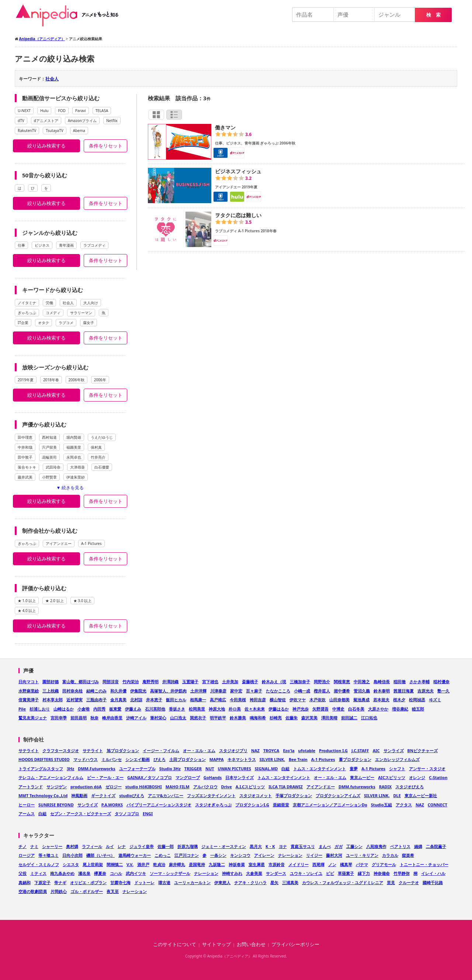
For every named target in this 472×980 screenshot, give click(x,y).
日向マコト (29, 682)
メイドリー (299, 864)
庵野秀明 (150, 682)
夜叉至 (113, 891)
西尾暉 (318, 864)
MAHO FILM (178, 787)
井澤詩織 (170, 682)
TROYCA (271, 750)
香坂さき (177, 709)
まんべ (325, 846)
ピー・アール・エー (105, 777)
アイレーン (264, 855)
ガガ (339, 846)
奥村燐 (72, 846)
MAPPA (217, 759)
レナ (122, 846)
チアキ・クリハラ (250, 882)
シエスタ (71, 864)
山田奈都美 (339, 700)
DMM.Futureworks (97, 769)
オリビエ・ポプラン (88, 882)
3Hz (70, 769)
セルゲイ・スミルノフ (39, 864)
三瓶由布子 (96, 700)
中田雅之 (362, 682)
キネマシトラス (242, 759)
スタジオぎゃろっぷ (213, 805)
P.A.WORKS (112, 805)
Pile (22, 709)
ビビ (330, 873)
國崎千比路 (433, 882)
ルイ (110, 846)
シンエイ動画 (138, 759)
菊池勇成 (361, 700)
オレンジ (417, 777)
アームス (27, 814)
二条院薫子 (436, 846)
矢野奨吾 (320, 709)
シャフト (397, 769)
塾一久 (443, 691)
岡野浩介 (322, 682)
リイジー (314, 855)
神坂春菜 (237, 864)
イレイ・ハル (433, 873)
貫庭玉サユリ (303, 846)
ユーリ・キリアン (362, 855)
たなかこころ (278, 691)
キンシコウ (240, 855)
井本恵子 (154, 700)
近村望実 (74, 700)
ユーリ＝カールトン (192, 882)
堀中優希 (342, 691)
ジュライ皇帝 (142, 846)
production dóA (86, 787)
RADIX (386, 787)
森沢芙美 (309, 718)
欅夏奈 (100, 873)
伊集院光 (138, 691)
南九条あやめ (62, 873)
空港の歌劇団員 (33, 891)
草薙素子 (346, 873)
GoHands (213, 777)
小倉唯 (84, 709)
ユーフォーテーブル (137, 769)
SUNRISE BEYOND (56, 805)
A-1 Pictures (323, 759)
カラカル (390, 855)
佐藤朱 (291, 718)
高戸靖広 (218, 700)
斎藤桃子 (250, 682)
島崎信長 (382, 682)
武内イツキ (136, 873)
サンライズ (394, 750)
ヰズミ (435, 700)
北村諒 (136, 700)
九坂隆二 (217, 864)
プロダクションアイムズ (338, 795)
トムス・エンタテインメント (320, 769)
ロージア (27, 855)
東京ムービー (362, 777)
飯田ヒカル (176, 700)
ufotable (307, 750)
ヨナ (283, 846)
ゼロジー (114, 787)
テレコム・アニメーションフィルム (51, 777)
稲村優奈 (441, 682)
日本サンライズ (240, 777)
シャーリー (52, 846)
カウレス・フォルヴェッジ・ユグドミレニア (343, 882)
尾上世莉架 (93, 864)
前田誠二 (349, 718)
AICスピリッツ (392, 777)
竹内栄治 (131, 682)
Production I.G (333, 750)
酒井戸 (143, 864)
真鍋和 (25, 882)
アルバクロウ (205, 787)
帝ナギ (60, 882)
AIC (376, 750)
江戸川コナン (187, 855)
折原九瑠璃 (188, 846)
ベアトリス (400, 846)
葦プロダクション (355, 759)
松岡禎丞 (417, 700)
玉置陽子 (190, 682)
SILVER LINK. (272, 759)
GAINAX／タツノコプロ (150, 777)
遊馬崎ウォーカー (135, 855)
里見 (391, 882)
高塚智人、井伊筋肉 (168, 691)
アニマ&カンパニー (166, 795)
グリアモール (384, 864)
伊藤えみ (133, 709)
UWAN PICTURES (235, 769)
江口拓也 (369, 718)
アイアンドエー (321, 787)
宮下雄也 (210, 682)
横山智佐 (278, 700)
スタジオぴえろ (409, 787)
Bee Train (298, 759)
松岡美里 (197, 709)
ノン (332, 864)
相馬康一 (198, 700)
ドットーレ (144, 882)
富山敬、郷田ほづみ (81, 682)
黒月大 (256, 846)
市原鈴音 (277, 864)
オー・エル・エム (199, 750)
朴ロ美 (235, 709)
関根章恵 (342, 682)
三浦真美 (290, 882)
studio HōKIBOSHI (144, 787)
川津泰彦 (218, 691)
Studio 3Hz (170, 769)
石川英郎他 (155, 709)
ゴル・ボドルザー (87, 891)
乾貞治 (159, 864)
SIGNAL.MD (266, 769)
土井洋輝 (198, 691)
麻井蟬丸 (177, 864)
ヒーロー (27, 805)
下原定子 (42, 882)
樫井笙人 (322, 691)
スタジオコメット (256, 795)
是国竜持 (197, 864)
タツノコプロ (127, 814)
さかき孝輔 (419, 682)
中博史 (338, 709)
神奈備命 (382, 873)
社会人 (52, 79)
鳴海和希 (258, 718)
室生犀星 (257, 864)
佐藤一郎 (166, 846)
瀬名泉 (84, 873)
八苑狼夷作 (376, 846)
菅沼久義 (362, 691)
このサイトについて (175, 944)
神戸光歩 (301, 709)
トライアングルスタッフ (41, 769)
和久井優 (118, 691)
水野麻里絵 (29, 691)
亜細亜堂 (281, 805)
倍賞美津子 (29, 700)
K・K (270, 846)
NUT (210, 769)
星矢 (274, 882)
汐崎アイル (136, 718)
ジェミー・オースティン (224, 846)
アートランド (31, 787)
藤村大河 (334, 855)
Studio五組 (381, 805)
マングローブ (188, 777)
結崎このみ (96, 691)
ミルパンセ (112, 759)
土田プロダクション (188, 759)
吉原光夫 (426, 691)
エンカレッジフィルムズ (397, 759)
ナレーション (290, 855)
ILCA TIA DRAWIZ (286, 787)
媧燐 (418, 846)
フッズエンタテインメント (211, 795)
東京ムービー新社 (421, 795)
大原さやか (378, 709)
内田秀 (99, 709)
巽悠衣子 (198, 718)
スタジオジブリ (233, 750)
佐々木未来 (255, 709)
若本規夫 (381, 700)
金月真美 (118, 700)
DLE (397, 795)
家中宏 (236, 691)
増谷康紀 (400, 709)
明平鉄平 (218, 718)
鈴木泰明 (382, 691)
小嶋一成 (302, 691)
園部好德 (51, 682)
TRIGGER (193, 769)
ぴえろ (159, 759)
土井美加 (230, 682)
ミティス (38, 873)
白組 (285, 769)
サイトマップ (216, 944)
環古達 (164, 882)
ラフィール (92, 846)
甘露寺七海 (120, 882)
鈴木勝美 (238, 718)
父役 (22, 873)
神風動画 (79, 795)
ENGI (148, 814)
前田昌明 (79, 718)
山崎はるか (64, 709)
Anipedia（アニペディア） (70, 15)
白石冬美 (356, 709)
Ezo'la (289, 750)
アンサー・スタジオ (427, 769)
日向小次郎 (72, 855)
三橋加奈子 (300, 682)
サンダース (276, 873)
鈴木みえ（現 (274, 682)
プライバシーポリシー (295, 944)
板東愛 (115, 709)
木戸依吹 (317, 700)
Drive (227, 787)
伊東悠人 (222, 882)
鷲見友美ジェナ (33, 718)
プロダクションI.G (252, 805)
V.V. (130, 864)
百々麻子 (254, 691)
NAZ (255, 750)
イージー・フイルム (161, 750)
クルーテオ (409, 882)
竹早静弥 (402, 873)
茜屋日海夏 (404, 691)
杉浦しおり (40, 709)
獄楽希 (408, 855)
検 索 (433, 15)
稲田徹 (400, 682)
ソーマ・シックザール (170, 873)
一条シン (218, 855)
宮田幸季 (59, 718)
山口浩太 (178, 718)
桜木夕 (399, 700)
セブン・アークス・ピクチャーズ (81, 814)
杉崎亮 (276, 718)
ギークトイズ (103, 795)
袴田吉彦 (258, 700)
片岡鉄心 (59, 891)
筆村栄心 (158, 718)
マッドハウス (86, 759)
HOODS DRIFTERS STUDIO (44, 759)
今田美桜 (238, 700)
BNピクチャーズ (423, 750)
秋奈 (94, 718)
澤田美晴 (329, 718)
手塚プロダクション (294, 795)
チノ (22, 846)
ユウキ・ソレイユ (306, 873)
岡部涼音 (111, 682)
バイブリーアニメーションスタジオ (159, 805)
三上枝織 (51, 691)
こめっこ (163, 855)
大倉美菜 (254, 873)
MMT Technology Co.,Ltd (43, 795)
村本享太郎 (53, 700)
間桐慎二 (115, 864)
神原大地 (217, 709)
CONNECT (438, 805)
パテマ (362, 864)
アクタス (404, 805)
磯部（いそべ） (100, 855)
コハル (116, 873)
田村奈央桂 (72, 691)
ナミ (34, 846)
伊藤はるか (279, 709)
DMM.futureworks (357, 787)
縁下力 (364, 873)
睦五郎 (418, 709)
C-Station (438, 777)
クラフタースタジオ (61, 750)
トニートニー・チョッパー (424, 864)
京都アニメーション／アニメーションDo (330, 805)
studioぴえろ (132, 795)
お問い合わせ (251, 944)
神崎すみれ (232, 873)
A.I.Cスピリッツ (250, 787)
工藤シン (354, 846)
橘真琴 (346, 864)
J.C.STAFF (360, 750)
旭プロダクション (123, 750)
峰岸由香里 (112, 718)
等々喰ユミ (48, 855)
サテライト (29, 750)
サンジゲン (57, 787)
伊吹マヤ (298, 700)
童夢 (354, 769)
